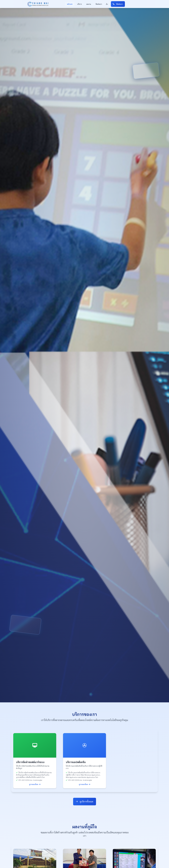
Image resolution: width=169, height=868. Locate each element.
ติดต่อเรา (99, 4)
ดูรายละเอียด (35, 784)
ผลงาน (89, 4)
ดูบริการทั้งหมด (85, 802)
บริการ (79, 4)
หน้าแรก (70, 4)
